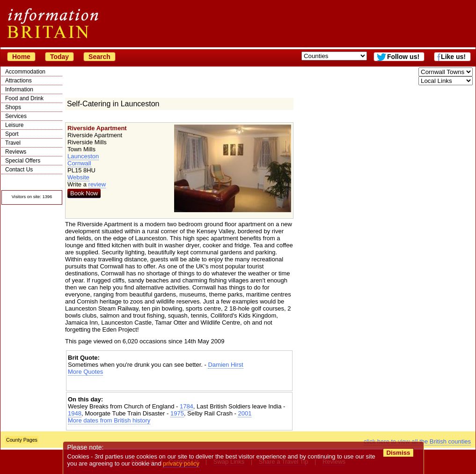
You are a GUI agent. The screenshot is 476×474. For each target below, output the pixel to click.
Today (59, 57)
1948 (75, 413)
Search (99, 57)
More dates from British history (109, 420)
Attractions (18, 81)
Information (19, 89)
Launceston (83, 156)
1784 (187, 406)
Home (21, 57)
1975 (177, 413)
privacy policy (181, 463)
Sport (12, 134)
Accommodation (25, 72)
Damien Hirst (225, 365)
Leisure (14, 125)
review (97, 184)
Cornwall (79, 163)
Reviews (16, 152)
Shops (13, 107)
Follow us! (403, 57)
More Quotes (85, 372)
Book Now (84, 193)
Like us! (453, 57)
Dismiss (398, 453)
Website (78, 177)
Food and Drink (24, 98)
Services (16, 116)
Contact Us (19, 170)
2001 (245, 413)
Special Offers (23, 161)
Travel (13, 143)
